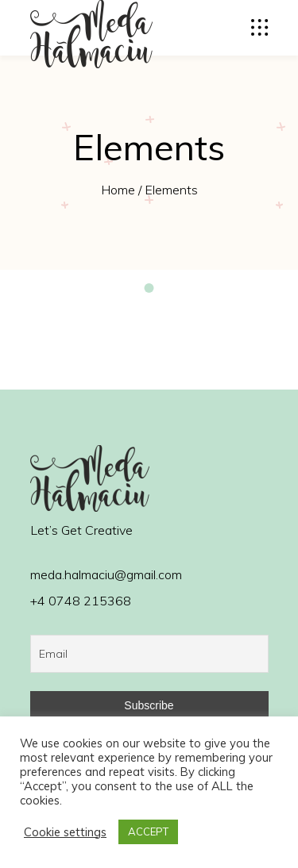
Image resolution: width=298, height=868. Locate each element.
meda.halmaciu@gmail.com (106, 574)
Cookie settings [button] (65, 832)
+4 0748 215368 (81, 601)
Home (118, 190)
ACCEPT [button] (148, 832)
